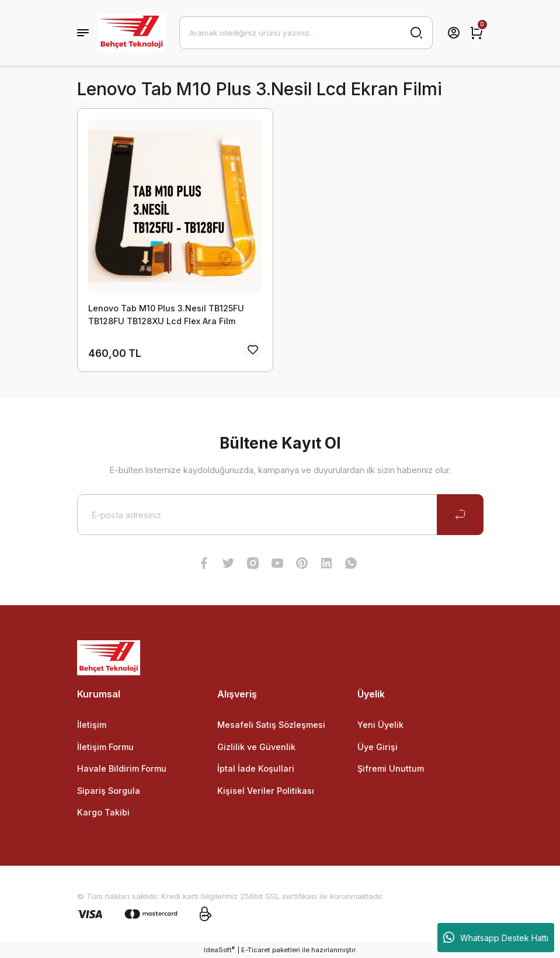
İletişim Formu (105, 747)
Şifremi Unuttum (391, 768)
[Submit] (460, 515)
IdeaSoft (219, 950)
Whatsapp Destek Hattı (496, 938)
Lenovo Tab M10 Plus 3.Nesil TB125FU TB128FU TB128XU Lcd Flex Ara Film (166, 315)
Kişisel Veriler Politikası (266, 791)
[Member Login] (454, 33)
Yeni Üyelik (380, 725)
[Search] (306, 33)
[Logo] (132, 33)
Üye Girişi (378, 747)
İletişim (92, 725)
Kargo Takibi (103, 812)
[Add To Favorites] (253, 350)
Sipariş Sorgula (109, 791)
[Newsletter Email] (280, 515)
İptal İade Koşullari (256, 768)
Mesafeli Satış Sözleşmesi (271, 725)
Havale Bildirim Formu (122, 768)
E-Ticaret (256, 950)
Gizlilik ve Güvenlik (256, 747)
